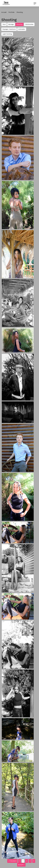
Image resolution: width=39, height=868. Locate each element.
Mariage (11, 24)
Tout (4, 24)
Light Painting (7, 34)
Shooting (20, 12)
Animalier (22, 29)
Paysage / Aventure (9, 29)
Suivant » (21, 865)
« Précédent (12, 861)
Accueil (4, 12)
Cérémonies (29, 24)
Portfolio (11, 12)
